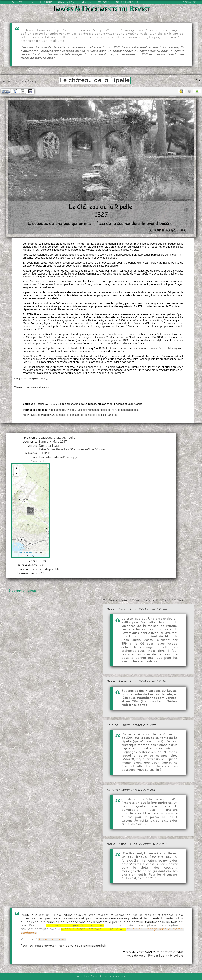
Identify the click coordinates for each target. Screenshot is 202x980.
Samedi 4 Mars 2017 (53, 442)
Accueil (8, 81)
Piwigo (94, 976)
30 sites (100, 449)
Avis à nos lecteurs (52, 939)
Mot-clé (24, 81)
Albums (17, 2)
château (59, 437)
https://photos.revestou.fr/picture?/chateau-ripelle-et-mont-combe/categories (94, 410)
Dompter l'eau (49, 446)
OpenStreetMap (25, 552)
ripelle (71, 437)
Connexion (188, 2)
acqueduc (38, 81)
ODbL (31, 556)
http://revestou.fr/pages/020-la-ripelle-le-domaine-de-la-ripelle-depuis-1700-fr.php (70, 415)
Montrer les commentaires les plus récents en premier (143, 600)
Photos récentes (126, 2)
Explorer (46, 2)
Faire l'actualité (49, 449)
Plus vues (102, 2)
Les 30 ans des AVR (77, 449)
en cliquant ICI (94, 946)
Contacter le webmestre (113, 976)
